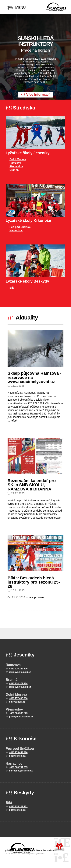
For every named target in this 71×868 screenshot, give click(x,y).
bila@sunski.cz (17, 810)
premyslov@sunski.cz (21, 717)
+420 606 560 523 (18, 713)
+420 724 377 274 (18, 684)
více (14, 421)
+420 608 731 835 (18, 767)
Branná (14, 170)
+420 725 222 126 (18, 669)
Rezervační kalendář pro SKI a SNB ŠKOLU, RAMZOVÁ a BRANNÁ (32, 485)
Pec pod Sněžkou (20, 227)
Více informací (38, 95)
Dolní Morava (18, 159)
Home (56, 7)
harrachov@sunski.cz (21, 771)
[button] (16, 8)
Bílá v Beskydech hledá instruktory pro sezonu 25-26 (34, 582)
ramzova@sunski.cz (20, 672)
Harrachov (16, 230)
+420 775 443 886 (18, 752)
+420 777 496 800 (18, 698)
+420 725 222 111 (18, 807)
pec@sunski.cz (17, 756)
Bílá (12, 288)
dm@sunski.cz (17, 702)
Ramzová (15, 163)
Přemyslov (16, 166)
